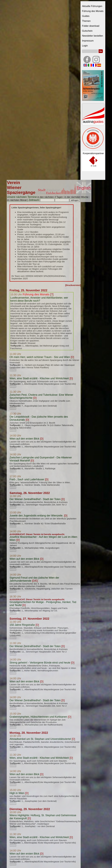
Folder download (91, 26)
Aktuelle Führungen (92, 6)
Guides (86, 16)
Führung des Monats (93, 11)
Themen (86, 21)
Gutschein (87, 31)
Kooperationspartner (93, 153)
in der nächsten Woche (76, 197)
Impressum (88, 41)
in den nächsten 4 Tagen (50, 197)
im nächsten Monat (17, 200)
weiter (13, 370)
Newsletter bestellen (92, 36)
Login (85, 46)
